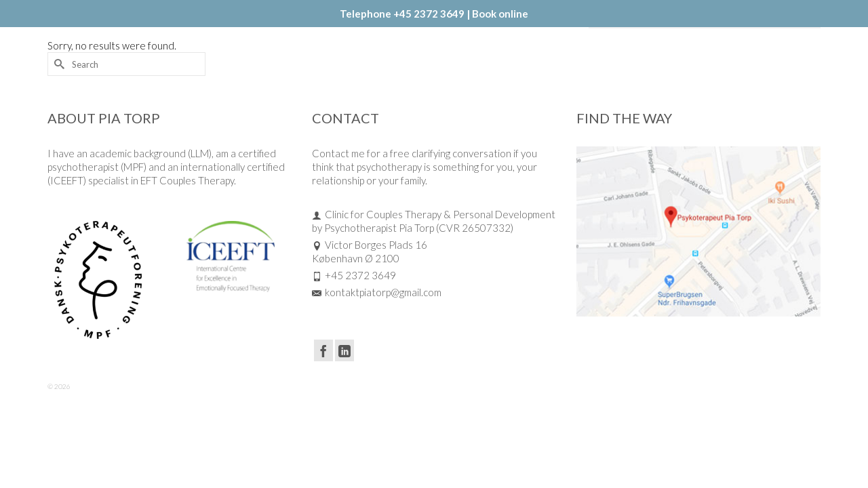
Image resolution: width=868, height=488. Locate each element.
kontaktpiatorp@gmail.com (377, 333)
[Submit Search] (58, 105)
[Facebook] (323, 391)
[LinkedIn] (344, 391)
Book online (500, 14)
